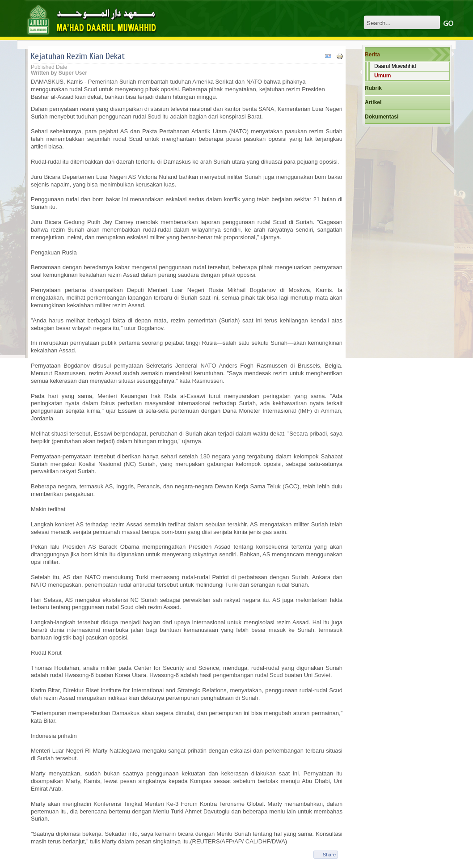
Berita (372, 55)
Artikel (373, 102)
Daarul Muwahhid (395, 66)
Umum (382, 76)
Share (329, 855)
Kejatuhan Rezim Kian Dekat (78, 56)
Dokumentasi (382, 117)
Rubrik (373, 88)
